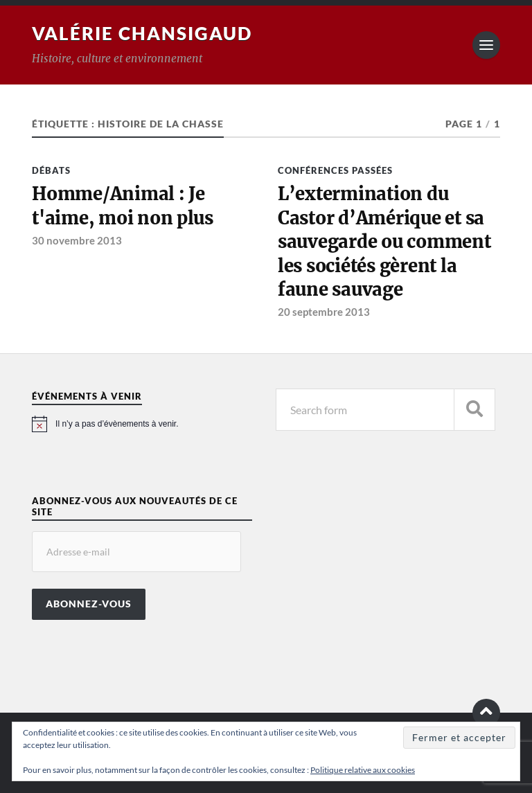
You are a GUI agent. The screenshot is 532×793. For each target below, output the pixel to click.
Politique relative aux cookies (363, 770)
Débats (51, 170)
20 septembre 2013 (324, 312)
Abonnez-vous (89, 604)
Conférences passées (335, 170)
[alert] (142, 424)
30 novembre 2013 (77, 240)
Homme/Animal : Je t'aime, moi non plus (123, 206)
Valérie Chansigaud (142, 33)
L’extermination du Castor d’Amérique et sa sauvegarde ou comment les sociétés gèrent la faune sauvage (384, 242)
